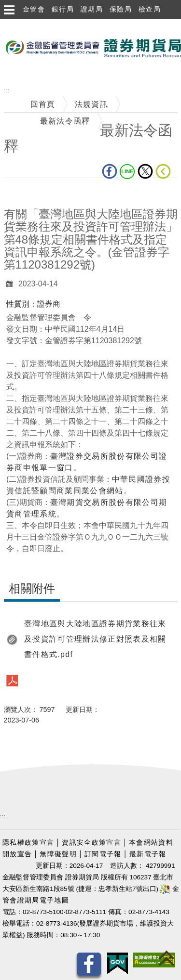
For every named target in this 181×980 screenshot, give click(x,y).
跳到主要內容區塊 (34, 24)
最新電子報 (148, 854)
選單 (9, 10)
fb (110, 171)
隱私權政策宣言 (28, 843)
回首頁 (43, 104)
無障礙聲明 (58, 854)
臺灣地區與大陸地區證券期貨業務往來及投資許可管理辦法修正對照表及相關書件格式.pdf (95, 639)
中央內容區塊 (29, 193)
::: (7, 91)
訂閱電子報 (103, 854)
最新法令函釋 (65, 121)
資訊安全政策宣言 (91, 843)
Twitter (145, 171)
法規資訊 (91, 104)
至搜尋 (13, 73)
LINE (127, 171)
